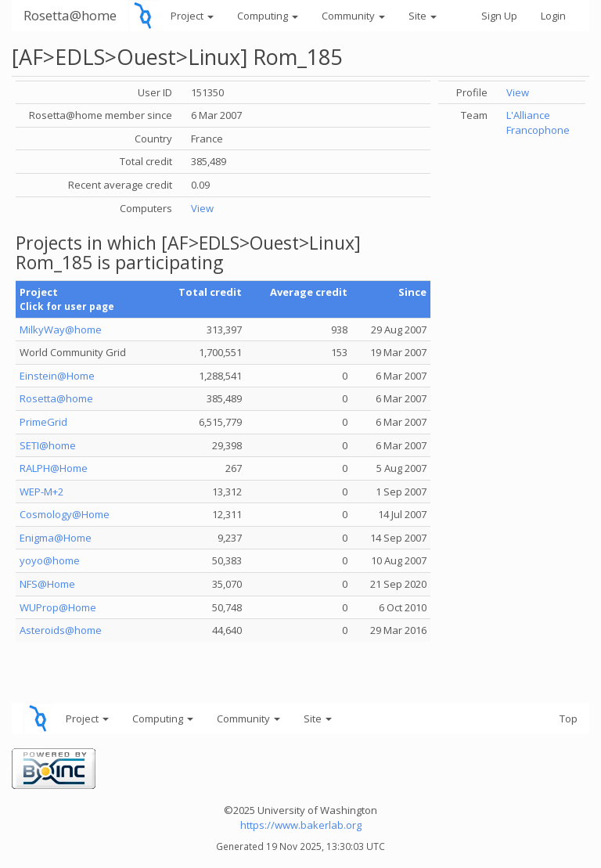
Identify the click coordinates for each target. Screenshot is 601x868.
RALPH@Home (54, 468)
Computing (268, 16)
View (202, 208)
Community (353, 16)
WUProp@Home (58, 607)
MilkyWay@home (61, 330)
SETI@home (48, 445)
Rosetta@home (70, 15)
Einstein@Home (57, 376)
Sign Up (499, 16)
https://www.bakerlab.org (301, 825)
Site (423, 16)
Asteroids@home (61, 630)
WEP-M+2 (41, 492)
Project (192, 16)
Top (569, 719)
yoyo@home (50, 560)
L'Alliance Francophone (538, 122)
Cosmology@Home (65, 514)
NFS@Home (47, 584)
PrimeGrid (43, 422)
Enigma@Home (56, 538)
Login (553, 16)
